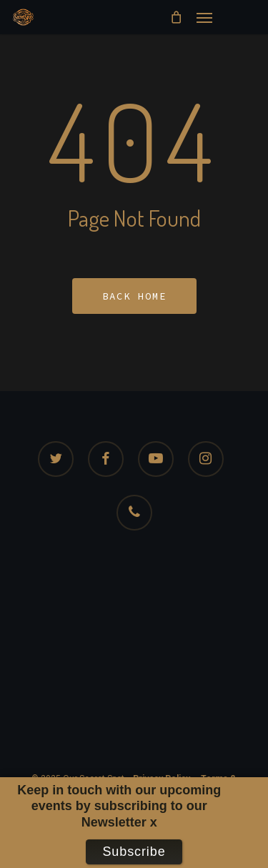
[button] (204, 17)
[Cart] (176, 17)
